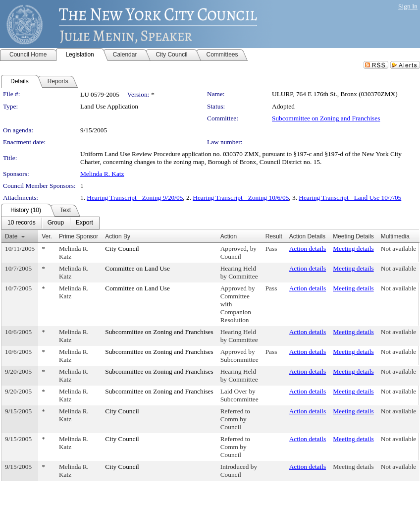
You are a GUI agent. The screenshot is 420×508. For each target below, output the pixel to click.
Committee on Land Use (137, 268)
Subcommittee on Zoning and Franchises (326, 118)
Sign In (408, 6)
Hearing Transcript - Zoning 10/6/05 (241, 198)
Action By (118, 236)
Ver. (47, 236)
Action (229, 236)
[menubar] (50, 223)
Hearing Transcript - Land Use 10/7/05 (350, 198)
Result (274, 236)
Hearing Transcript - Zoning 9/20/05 (135, 198)
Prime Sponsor (79, 236)
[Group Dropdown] (56, 223)
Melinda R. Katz (102, 174)
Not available (398, 249)
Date (11, 236)
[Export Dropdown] (84, 223)
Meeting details (353, 249)
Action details (308, 249)
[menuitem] (22, 223)
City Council (122, 249)
